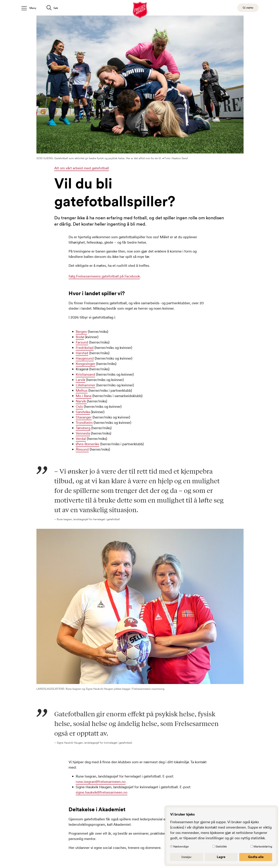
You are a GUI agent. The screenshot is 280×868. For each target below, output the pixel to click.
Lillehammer (86, 385)
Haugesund (85, 358)
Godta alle (256, 857)
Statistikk (221, 846)
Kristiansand (85, 374)
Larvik (80, 380)
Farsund (82, 342)
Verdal (81, 439)
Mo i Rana (84, 396)
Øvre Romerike (87, 444)
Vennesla (83, 433)
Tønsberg (83, 428)
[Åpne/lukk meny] (29, 8)
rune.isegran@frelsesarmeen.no (101, 782)
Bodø (80, 337)
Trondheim (84, 423)
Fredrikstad (85, 348)
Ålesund (82, 449)
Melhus (82, 390)
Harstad (82, 353)
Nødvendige (181, 846)
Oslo (79, 407)
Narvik (81, 401)
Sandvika (83, 412)
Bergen (81, 332)
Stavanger (84, 417)
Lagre (221, 857)
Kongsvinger (85, 364)
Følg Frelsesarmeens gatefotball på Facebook (104, 276)
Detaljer (187, 857)
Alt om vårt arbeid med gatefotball (82, 168)
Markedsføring (263, 846)
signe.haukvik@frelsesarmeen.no (102, 792)
